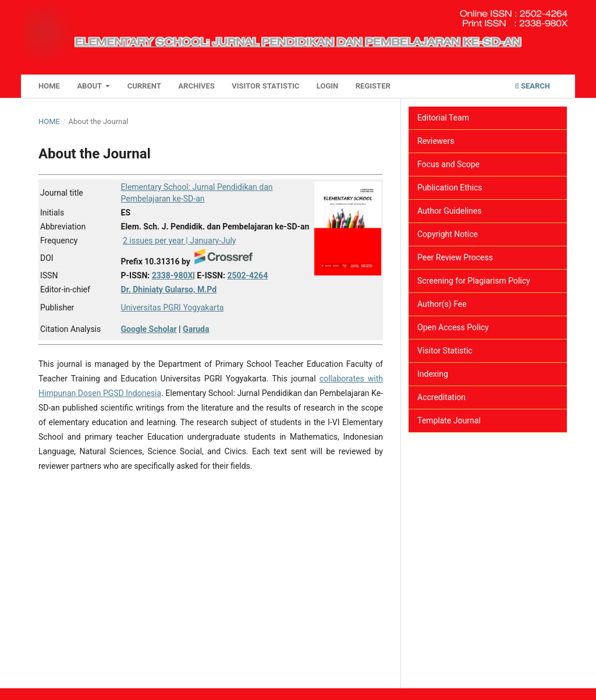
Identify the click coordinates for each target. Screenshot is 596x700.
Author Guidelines (449, 211)
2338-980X (173, 275)
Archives (196, 86)
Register (373, 86)
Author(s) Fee (442, 304)
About (90, 86)
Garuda (196, 329)
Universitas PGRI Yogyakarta (173, 307)
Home (49, 86)
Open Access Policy (453, 327)
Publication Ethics (450, 188)
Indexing (433, 374)
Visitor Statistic (265, 86)
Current (144, 86)
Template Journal (449, 420)
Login (327, 86)
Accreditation (441, 397)
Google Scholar (149, 329)
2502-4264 (247, 275)
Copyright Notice (448, 234)
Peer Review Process (455, 257)
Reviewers (436, 141)
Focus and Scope (448, 164)
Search (532, 86)
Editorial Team (443, 118)
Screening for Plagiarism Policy (474, 281)
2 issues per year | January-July (179, 241)
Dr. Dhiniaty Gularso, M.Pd (169, 289)
